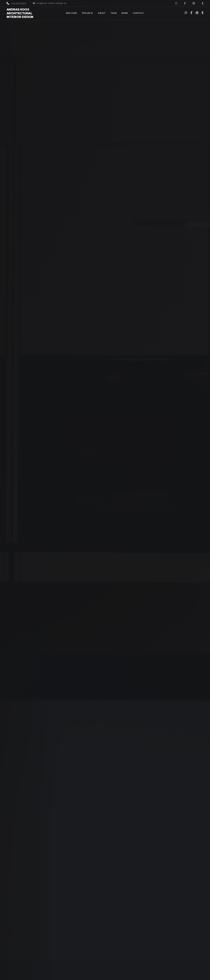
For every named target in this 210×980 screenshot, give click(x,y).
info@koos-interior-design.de (50, 3)
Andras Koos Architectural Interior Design (20, 13)
